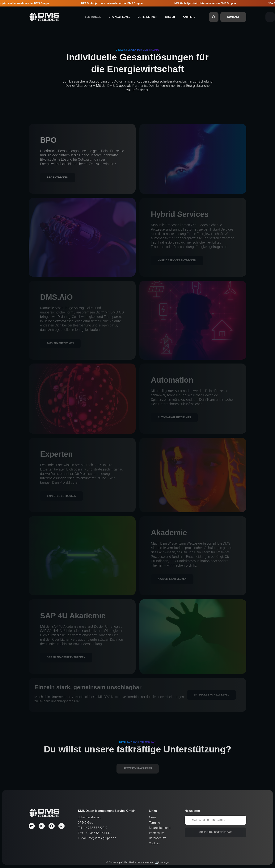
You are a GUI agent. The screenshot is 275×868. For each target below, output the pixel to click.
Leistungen (93, 17)
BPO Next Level (119, 17)
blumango (163, 862)
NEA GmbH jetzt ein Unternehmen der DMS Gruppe (114, 3)
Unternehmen (148, 17)
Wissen (170, 17)
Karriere (189, 17)
